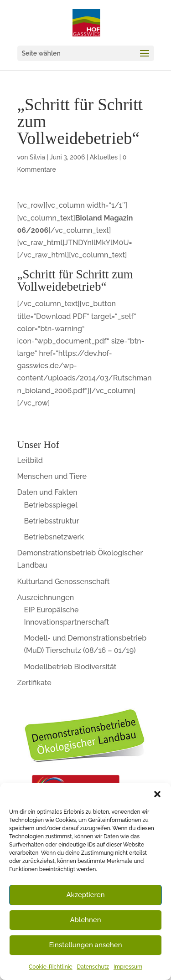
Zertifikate (34, 683)
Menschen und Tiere (52, 476)
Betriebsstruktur (52, 521)
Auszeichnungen (46, 598)
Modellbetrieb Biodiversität (70, 667)
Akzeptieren (85, 895)
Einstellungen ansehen (86, 945)
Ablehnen (85, 920)
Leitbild (30, 460)
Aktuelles (104, 157)
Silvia (37, 157)
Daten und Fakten (47, 492)
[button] (157, 794)
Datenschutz (93, 967)
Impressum (128, 967)
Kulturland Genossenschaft (64, 582)
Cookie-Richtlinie (51, 967)
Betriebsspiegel (51, 505)
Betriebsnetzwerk (54, 537)
